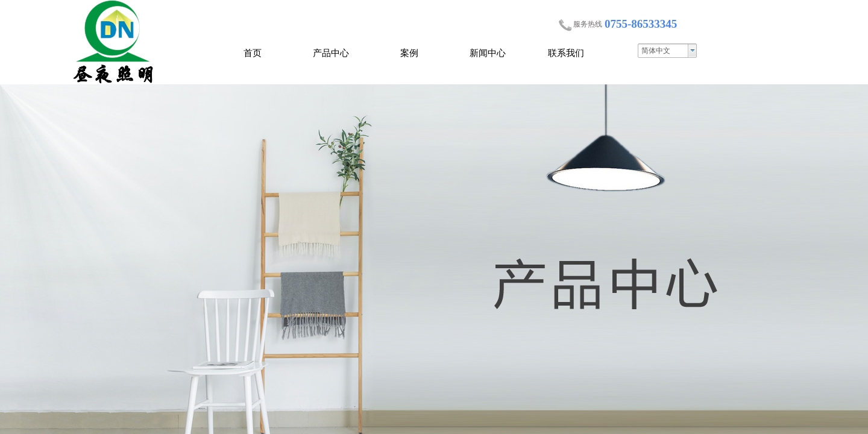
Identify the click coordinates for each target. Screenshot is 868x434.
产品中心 (331, 53)
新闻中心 (488, 53)
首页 (253, 53)
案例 (409, 53)
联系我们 (566, 53)
